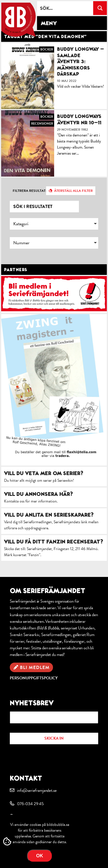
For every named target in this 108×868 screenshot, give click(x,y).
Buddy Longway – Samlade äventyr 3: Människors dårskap (80, 61)
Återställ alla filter (73, 191)
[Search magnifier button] (100, 8)
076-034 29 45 (30, 804)
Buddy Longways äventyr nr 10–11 (79, 119)
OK (40, 856)
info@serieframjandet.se (37, 790)
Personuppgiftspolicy (34, 678)
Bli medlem (35, 668)
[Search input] (65, 8)
